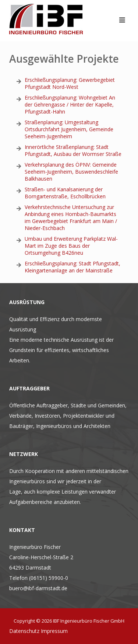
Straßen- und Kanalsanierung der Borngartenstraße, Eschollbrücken (65, 193)
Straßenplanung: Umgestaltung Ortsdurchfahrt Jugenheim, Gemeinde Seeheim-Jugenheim (69, 129)
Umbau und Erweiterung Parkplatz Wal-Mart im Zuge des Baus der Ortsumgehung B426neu (71, 246)
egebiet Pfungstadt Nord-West (70, 83)
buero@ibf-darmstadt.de (38, 588)
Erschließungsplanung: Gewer (59, 80)
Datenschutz (24, 631)
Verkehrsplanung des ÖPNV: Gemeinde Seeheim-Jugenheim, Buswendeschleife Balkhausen (71, 172)
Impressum (54, 631)
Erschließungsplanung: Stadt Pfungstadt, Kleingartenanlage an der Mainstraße (72, 267)
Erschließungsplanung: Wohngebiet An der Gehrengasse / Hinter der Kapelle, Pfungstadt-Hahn (70, 105)
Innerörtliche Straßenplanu (56, 147)
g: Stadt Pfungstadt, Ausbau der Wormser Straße (73, 150)
